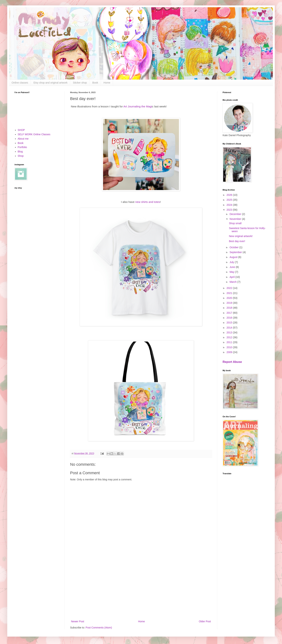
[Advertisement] (141, 589)
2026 (230, 195)
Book (95, 83)
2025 (230, 200)
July (232, 262)
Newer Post (78, 621)
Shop (21, 156)
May (232, 272)
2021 (230, 293)
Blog (20, 152)
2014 (230, 328)
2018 (230, 308)
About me (23, 139)
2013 (230, 332)
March (233, 282)
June (233, 267)
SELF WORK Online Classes (34, 134)
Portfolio (22, 147)
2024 (230, 205)
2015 (230, 323)
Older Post (205, 621)
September (236, 252)
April (232, 277)
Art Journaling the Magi (138, 106)
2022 (230, 288)
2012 (230, 337)
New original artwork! (241, 236)
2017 (230, 313)
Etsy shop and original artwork (51, 83)
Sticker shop (80, 83)
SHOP (21, 130)
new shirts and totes (148, 202)
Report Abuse (232, 362)
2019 (230, 303)
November (236, 219)
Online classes (20, 83)
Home (107, 83)
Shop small (235, 223)
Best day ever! (237, 241)
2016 (230, 318)
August (234, 257)
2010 (230, 347)
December (236, 214)
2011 (230, 342)
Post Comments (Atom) (99, 628)
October (234, 247)
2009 (230, 352)
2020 (230, 298)
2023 (230, 210)
